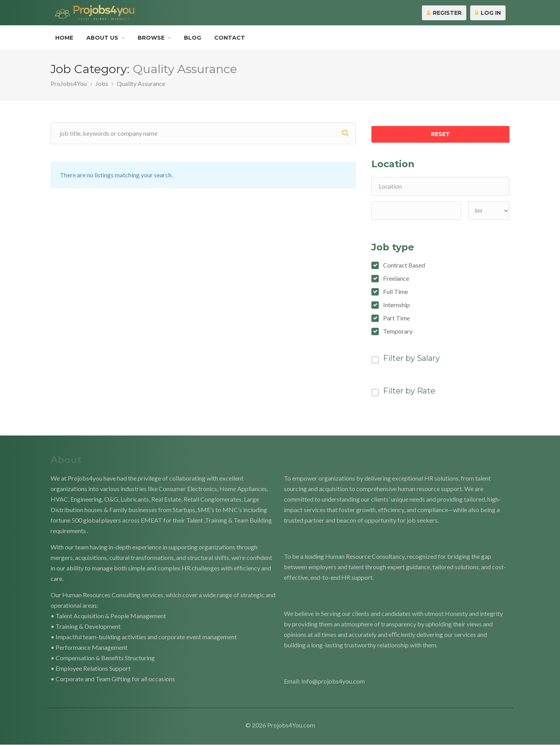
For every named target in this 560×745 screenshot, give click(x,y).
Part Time (396, 318)
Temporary (398, 331)
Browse (151, 38)
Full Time (395, 292)
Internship (396, 305)
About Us (102, 38)
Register (444, 13)
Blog (192, 38)
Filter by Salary (411, 358)
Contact (230, 38)
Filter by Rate (409, 391)
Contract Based (404, 265)
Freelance (396, 278)
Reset (440, 134)
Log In (488, 13)
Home (64, 38)
